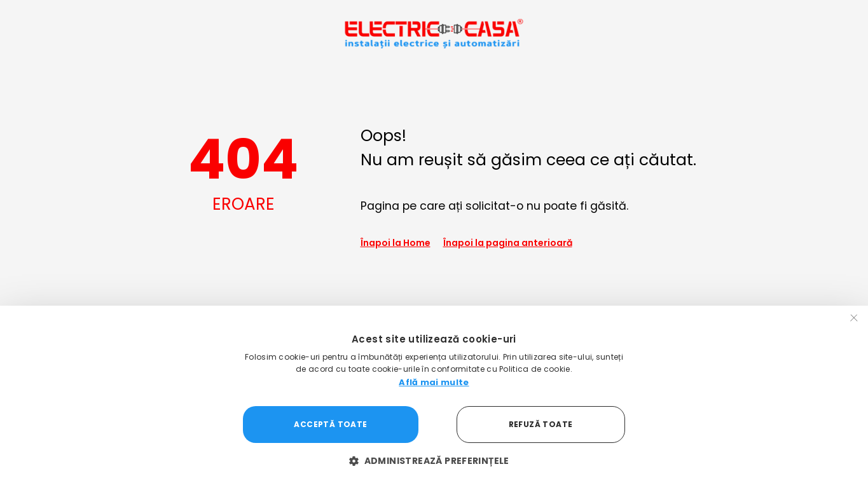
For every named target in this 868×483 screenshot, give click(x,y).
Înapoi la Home (396, 243)
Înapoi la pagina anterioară (508, 243)
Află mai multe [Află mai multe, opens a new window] (434, 382)
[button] (434, 461)
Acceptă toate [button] (330, 424)
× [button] (854, 319)
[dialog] (434, 394)
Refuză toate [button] (541, 424)
